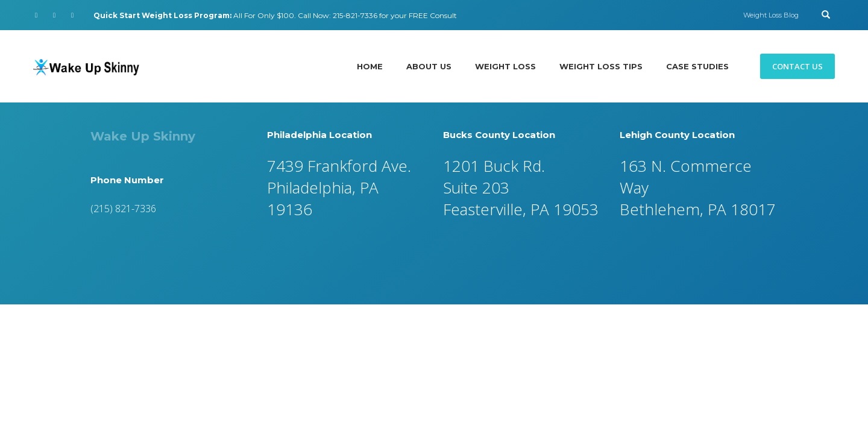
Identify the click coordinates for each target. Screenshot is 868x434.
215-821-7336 (355, 15)
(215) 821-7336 (123, 209)
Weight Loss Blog (771, 15)
